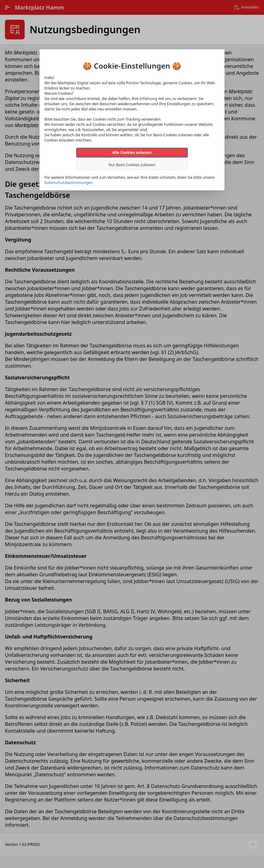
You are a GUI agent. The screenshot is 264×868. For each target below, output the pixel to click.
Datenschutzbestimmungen (68, 183)
